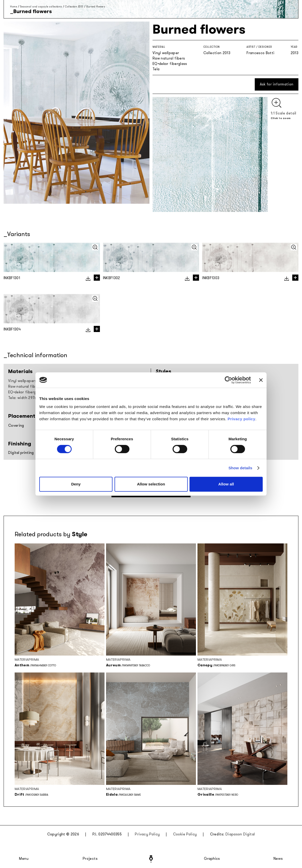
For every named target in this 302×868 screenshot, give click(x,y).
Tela (156, 69)
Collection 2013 (74, 7)
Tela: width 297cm (24, 398)
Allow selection (151, 484)
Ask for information (277, 84)
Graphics (212, 859)
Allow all (226, 484)
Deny (76, 484)
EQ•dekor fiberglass (170, 64)
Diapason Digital (240, 834)
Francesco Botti (260, 53)
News (278, 859)
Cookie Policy (185, 834)
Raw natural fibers (169, 58)
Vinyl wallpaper (166, 53)
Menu (24, 859)
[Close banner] (261, 380)
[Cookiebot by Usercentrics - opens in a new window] (228, 380)
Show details (240, 468)
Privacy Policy (147, 834)
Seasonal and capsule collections (41, 7)
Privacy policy (241, 419)
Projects (90, 859)
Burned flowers (96, 7)
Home (13, 7)
